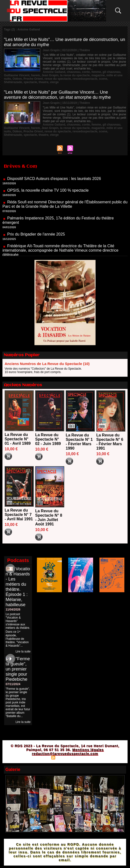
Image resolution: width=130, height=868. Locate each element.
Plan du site (41, 757)
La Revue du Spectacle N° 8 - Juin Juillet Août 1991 (49, 518)
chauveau (74, 72)
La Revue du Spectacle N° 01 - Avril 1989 (18, 439)
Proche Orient (33, 79)
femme (96, 72)
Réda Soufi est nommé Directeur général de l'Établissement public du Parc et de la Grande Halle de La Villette (65, 208)
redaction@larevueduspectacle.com (65, 754)
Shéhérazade (13, 82)
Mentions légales (88, 750)
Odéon (17, 79)
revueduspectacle (85, 79)
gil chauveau (112, 72)
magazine (98, 75)
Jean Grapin (50, 75)
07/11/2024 (13, 684)
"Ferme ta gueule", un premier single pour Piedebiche (18, 669)
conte (86, 72)
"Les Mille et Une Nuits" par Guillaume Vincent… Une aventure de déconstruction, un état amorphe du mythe (57, 95)
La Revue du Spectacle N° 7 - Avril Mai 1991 (19, 515)
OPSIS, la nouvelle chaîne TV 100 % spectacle (48, 194)
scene (103, 79)
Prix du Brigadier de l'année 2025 (36, 238)
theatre (43, 82)
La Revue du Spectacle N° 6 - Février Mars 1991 (110, 442)
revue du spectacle (58, 79)
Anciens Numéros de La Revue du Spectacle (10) (47, 364)
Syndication (64, 757)
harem (35, 75)
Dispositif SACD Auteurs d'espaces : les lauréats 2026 (54, 182)
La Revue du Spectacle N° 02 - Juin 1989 (48, 439)
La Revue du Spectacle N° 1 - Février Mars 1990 (79, 442)
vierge (54, 82)
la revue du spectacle (75, 75)
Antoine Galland (54, 72)
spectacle (30, 82)
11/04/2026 (13, 610)
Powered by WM (86, 757)
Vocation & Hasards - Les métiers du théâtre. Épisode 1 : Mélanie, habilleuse (18, 587)
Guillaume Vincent (17, 75)
